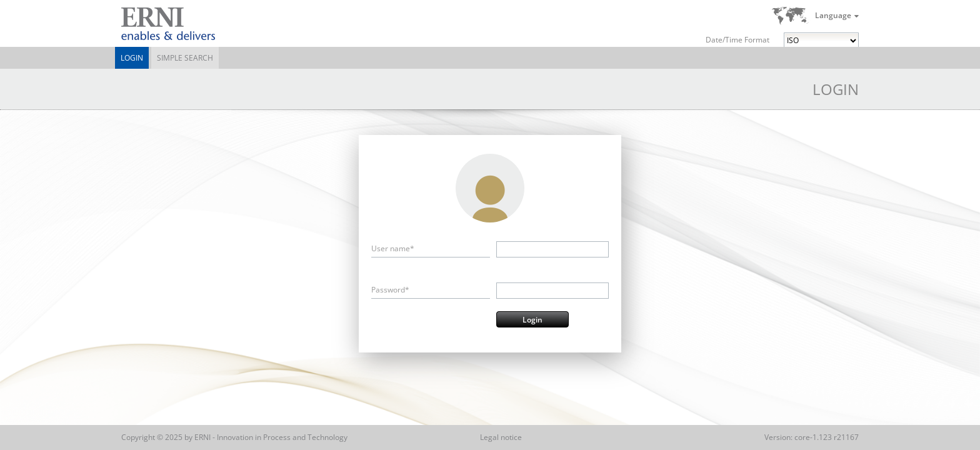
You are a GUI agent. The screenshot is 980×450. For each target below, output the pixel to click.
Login (132, 58)
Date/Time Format (737, 40)
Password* (390, 290)
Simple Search (185, 58)
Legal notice (501, 437)
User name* (393, 248)
